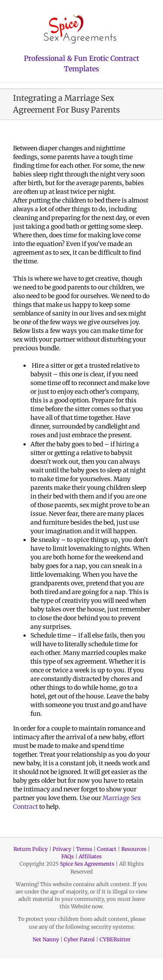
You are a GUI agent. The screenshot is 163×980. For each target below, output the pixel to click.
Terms (84, 849)
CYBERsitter (115, 939)
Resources (134, 849)
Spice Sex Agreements (87, 864)
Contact (107, 849)
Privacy (62, 849)
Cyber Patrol (79, 939)
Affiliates (90, 856)
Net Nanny (46, 939)
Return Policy (31, 849)
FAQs (68, 856)
